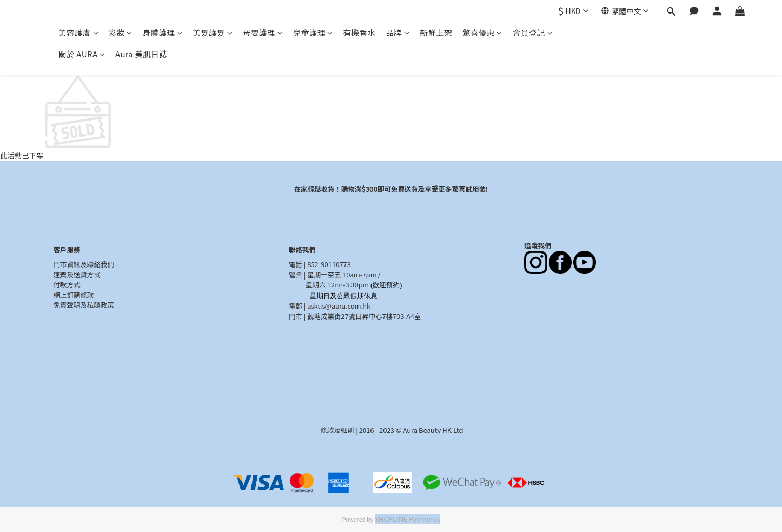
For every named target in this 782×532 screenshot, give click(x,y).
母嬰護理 (263, 32)
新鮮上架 (436, 32)
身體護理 (163, 32)
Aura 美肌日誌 (141, 54)
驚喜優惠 (482, 32)
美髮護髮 (213, 32)
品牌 (398, 32)
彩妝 (121, 32)
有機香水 (360, 32)
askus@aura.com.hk (339, 306)
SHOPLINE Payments (407, 519)
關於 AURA (82, 54)
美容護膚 (79, 32)
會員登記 (533, 32)
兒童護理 (313, 32)
